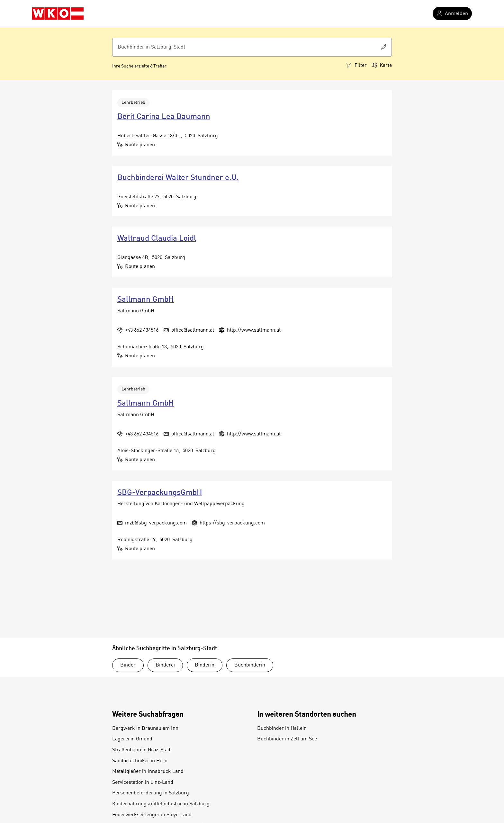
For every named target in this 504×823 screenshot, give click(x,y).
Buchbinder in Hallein (282, 729)
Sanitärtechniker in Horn (140, 761)
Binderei (165, 665)
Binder (128, 665)
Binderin (205, 665)
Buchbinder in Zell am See (287, 739)
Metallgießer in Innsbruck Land (148, 772)
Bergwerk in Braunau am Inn (145, 729)
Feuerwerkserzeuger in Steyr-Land (152, 815)
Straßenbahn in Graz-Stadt (142, 750)
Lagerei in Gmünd (132, 739)
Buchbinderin (250, 665)
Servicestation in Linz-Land (143, 783)
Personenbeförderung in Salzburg (151, 793)
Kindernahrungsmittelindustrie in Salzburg (161, 804)
